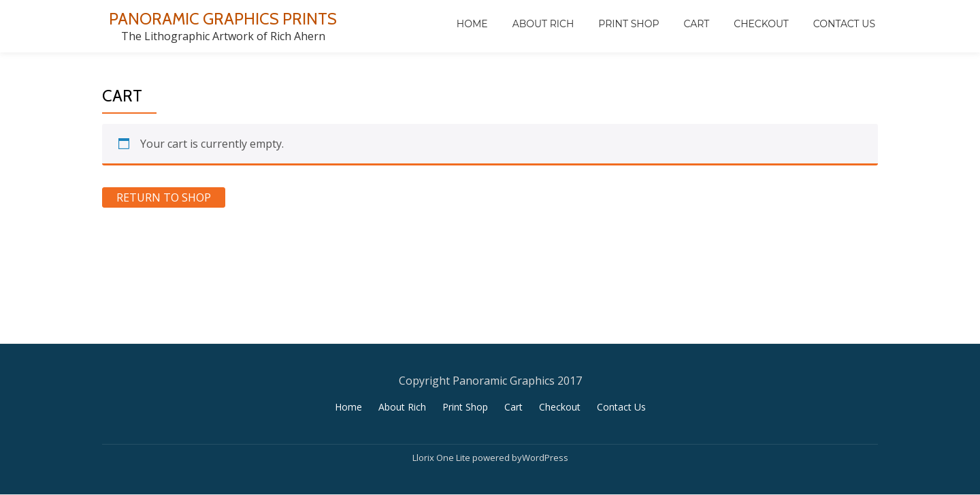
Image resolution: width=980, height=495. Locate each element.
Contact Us (844, 24)
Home (472, 24)
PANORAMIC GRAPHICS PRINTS (223, 19)
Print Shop (628, 24)
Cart (696, 24)
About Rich (543, 24)
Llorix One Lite (442, 458)
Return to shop (164, 197)
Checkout (761, 24)
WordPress (545, 458)
